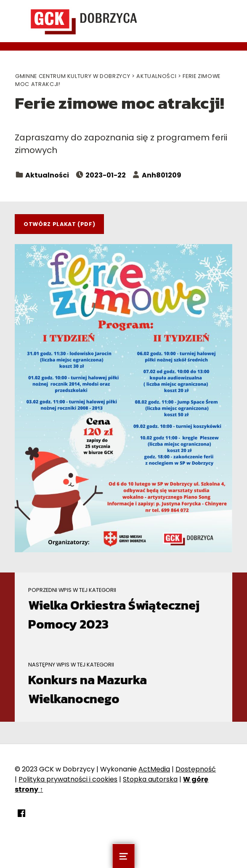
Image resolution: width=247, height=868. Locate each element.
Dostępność (196, 769)
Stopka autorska (150, 779)
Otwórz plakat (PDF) (59, 224)
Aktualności (47, 175)
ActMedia (154, 769)
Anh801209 (162, 175)
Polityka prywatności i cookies (68, 779)
